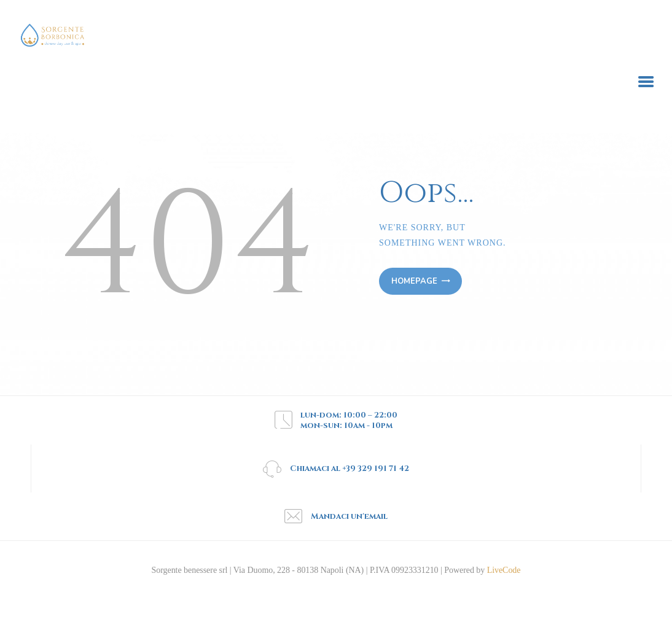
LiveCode (502, 570)
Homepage (414, 281)
